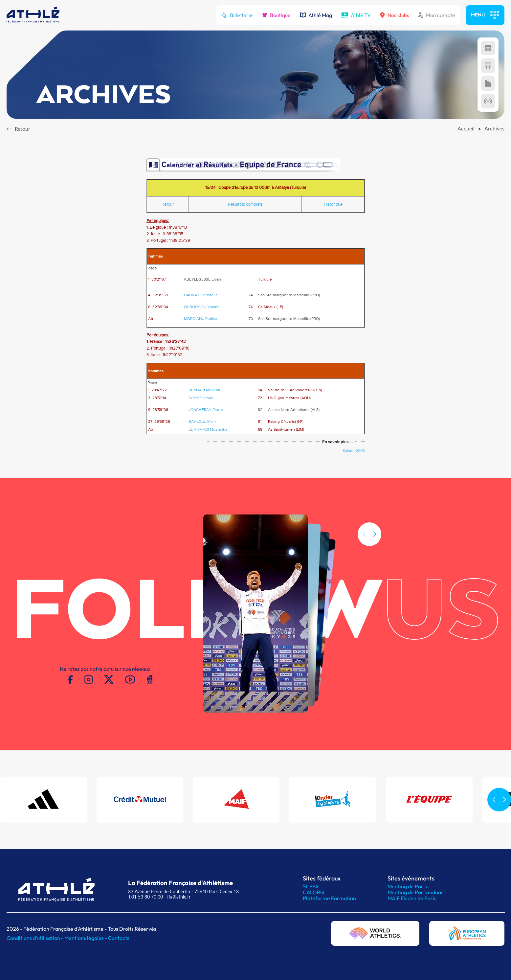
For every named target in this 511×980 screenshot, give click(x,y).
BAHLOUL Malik (202, 422)
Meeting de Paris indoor (415, 892)
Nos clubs (395, 15)
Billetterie (237, 15)
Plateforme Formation (329, 898)
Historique (333, 204)
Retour (168, 204)
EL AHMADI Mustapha (208, 429)
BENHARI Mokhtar (204, 390)
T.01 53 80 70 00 (145, 897)
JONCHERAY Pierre (206, 410)
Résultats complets (245, 204)
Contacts (119, 938)
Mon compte (437, 15)
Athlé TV (356, 15)
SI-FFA (311, 886)
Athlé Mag (316, 15)
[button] (375, 547)
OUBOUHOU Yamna (202, 307)
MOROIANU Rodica (200, 319)
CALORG (313, 892)
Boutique (276, 15)
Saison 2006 (354, 451)
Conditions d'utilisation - (35, 938)
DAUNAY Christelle (201, 295)
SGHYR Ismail (201, 398)
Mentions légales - (86, 938)
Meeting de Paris (407, 886)
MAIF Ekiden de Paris (412, 898)
